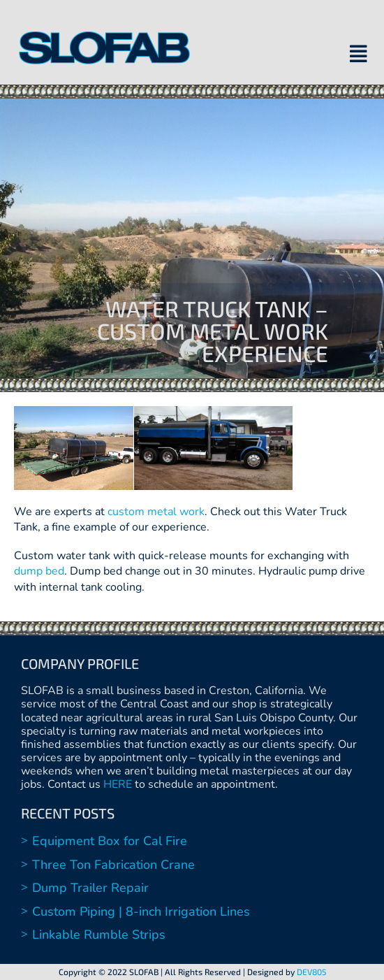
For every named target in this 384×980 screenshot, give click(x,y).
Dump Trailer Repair (90, 888)
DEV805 (311, 972)
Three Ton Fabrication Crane (113, 865)
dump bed (39, 571)
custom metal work (156, 512)
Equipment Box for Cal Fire (110, 841)
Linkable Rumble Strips (99, 935)
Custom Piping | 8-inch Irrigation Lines (141, 911)
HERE (118, 784)
